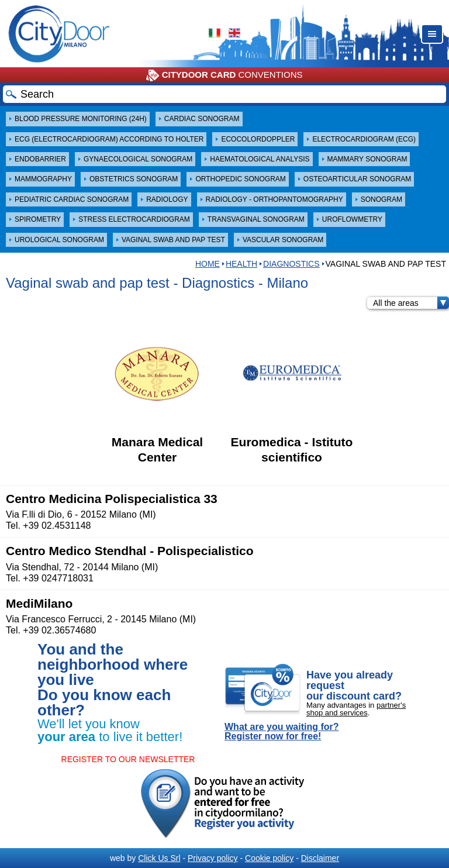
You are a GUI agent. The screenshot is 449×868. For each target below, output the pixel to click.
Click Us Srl (159, 858)
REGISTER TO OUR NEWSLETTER (128, 759)
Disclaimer (320, 858)
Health (241, 264)
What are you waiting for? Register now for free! (282, 732)
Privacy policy (213, 858)
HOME (208, 264)
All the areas (411, 303)
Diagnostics (291, 264)
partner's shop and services (356, 709)
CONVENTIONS (224, 75)
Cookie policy (269, 858)
